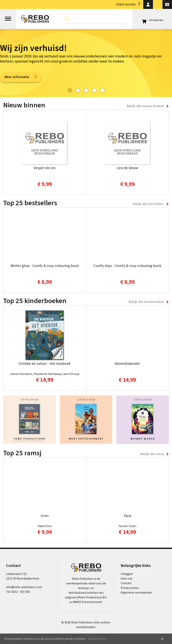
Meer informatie (21, 77)
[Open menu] (8, 17)
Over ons (127, 579)
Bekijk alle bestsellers (148, 204)
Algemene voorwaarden (136, 593)
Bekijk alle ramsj (152, 454)
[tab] (70, 90)
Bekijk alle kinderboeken (146, 302)
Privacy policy (130, 588)
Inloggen (127, 574)
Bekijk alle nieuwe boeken (145, 106)
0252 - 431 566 (21, 592)
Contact (126, 583)
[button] (148, 4)
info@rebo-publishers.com (24, 587)
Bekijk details (97, 639)
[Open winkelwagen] (152, 20)
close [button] (162, 639)
